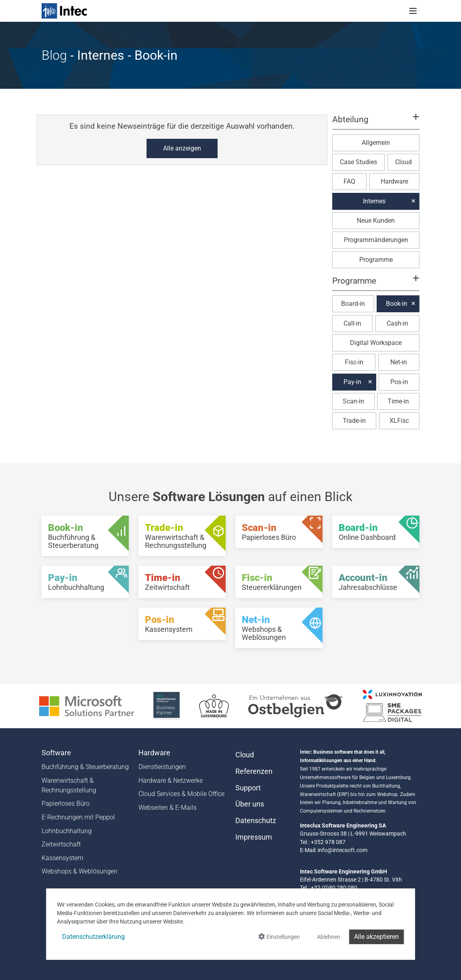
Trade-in (354, 421)
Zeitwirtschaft (61, 844)
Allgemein (376, 143)
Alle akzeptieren (376, 937)
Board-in (353, 304)
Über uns (250, 804)
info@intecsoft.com (343, 850)
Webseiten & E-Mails (168, 808)
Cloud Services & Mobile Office (181, 794)
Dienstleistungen (162, 767)
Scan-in (353, 401)
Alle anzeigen (182, 148)
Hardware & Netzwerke (171, 780)
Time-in (398, 401)
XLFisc (399, 421)
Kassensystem (62, 858)
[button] (376, 123)
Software (56, 753)
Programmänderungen (376, 240)
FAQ (349, 181)
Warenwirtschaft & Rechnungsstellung (69, 785)
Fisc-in (354, 362)
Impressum (254, 837)
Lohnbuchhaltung (67, 831)
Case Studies (358, 162)
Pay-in (352, 382)
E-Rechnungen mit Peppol (78, 817)
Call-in (352, 323)
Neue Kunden (376, 220)
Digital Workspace (376, 343)
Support (248, 788)
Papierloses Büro (66, 803)
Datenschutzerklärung (93, 937)
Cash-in (397, 323)
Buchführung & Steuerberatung (85, 767)
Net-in (399, 362)
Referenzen (254, 771)
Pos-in (399, 382)
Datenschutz (256, 821)
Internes (374, 201)
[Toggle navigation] (413, 11)
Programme (376, 260)
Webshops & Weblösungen (80, 871)
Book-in (397, 304)
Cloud (403, 162)
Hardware (394, 181)
